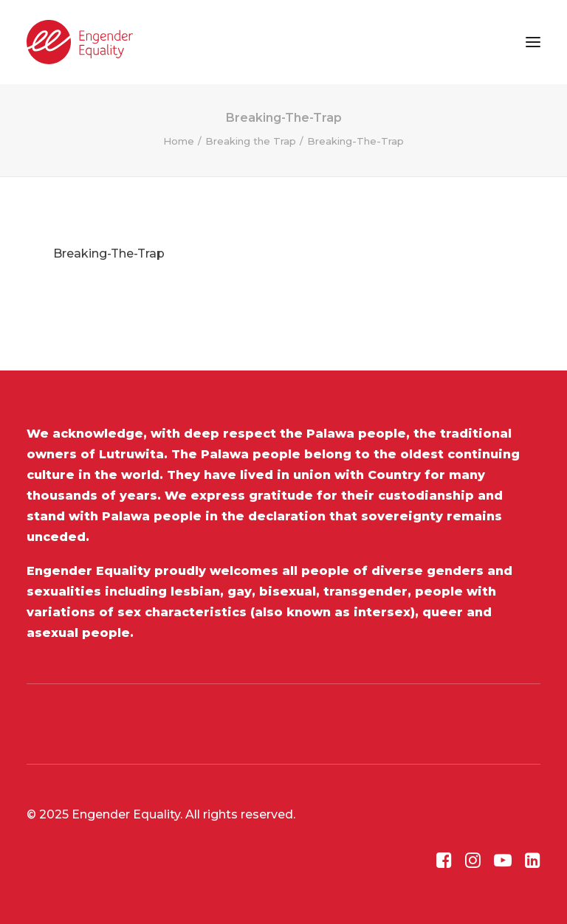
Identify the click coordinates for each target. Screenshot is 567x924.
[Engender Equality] (80, 42)
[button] (533, 42)
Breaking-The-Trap (109, 254)
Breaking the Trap (251, 141)
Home (179, 141)
